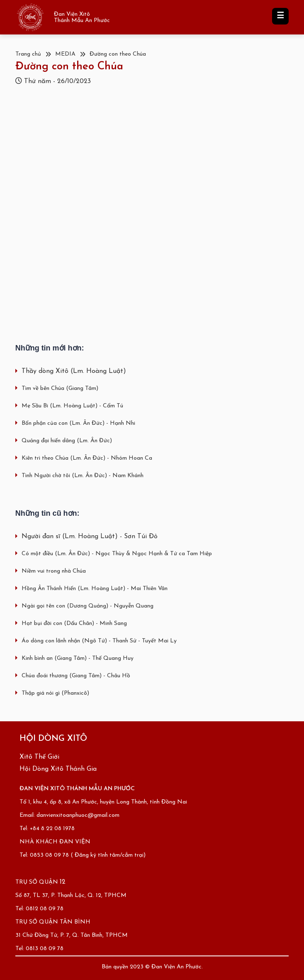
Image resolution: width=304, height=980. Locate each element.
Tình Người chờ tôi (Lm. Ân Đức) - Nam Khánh (83, 476)
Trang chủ (28, 54)
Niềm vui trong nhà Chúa (54, 571)
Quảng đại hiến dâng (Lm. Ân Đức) (67, 441)
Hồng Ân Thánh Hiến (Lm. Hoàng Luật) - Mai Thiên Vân (95, 589)
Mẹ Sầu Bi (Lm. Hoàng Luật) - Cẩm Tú (72, 406)
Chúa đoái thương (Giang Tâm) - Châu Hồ (76, 676)
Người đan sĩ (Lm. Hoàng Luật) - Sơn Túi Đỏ (90, 537)
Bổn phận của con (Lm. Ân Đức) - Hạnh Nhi (78, 423)
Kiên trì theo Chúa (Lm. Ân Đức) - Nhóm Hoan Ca (87, 458)
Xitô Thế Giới (39, 757)
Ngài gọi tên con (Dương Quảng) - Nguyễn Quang (88, 606)
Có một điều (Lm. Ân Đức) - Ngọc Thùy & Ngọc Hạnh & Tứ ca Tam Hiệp (117, 554)
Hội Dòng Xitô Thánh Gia (58, 769)
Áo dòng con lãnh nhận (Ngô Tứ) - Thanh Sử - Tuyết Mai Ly (99, 641)
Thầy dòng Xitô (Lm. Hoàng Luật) (74, 371)
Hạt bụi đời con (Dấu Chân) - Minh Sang (74, 624)
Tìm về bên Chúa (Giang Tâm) (60, 388)
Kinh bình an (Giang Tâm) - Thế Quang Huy (78, 658)
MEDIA (65, 54)
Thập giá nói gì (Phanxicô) (55, 693)
